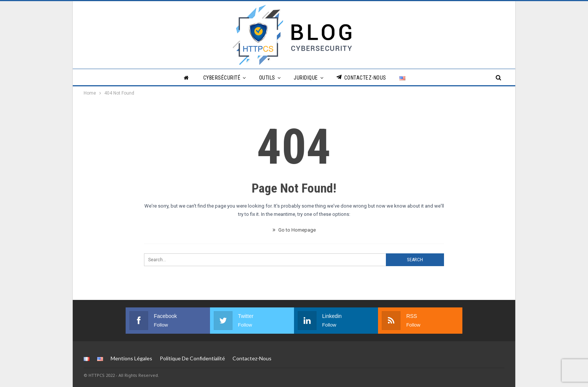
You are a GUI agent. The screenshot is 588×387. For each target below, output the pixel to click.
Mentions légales (131, 358)
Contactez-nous (361, 78)
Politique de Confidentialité (192, 358)
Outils (267, 78)
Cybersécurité (222, 78)
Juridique (306, 78)
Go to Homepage (294, 230)
